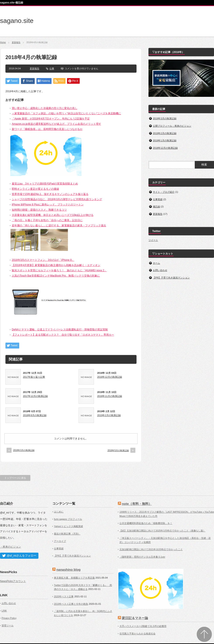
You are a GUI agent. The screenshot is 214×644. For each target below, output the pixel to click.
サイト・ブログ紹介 (164, 192)
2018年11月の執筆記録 (110, 396)
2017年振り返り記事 (34, 377)
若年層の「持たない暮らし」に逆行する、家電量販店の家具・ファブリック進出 (59, 225)
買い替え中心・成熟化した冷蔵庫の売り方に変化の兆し (45, 108)
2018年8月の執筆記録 (35, 415)
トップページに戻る (15, 478)
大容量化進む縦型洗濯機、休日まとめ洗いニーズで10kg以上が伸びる (53, 215)
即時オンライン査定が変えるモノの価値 (35, 189)
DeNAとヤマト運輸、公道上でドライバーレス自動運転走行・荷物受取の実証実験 (60, 330)
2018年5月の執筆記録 (118, 450)
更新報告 (16, 42)
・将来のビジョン (10, 547)
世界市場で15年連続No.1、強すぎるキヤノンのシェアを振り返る (50, 194)
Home (3, 42)
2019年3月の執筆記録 (165, 118)
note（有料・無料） (137, 504)
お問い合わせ (160, 270)
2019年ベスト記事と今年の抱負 (71, 604)
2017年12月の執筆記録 (35, 396)
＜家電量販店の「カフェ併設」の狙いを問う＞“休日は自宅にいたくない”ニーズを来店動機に (66, 113)
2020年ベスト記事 (64, 596)
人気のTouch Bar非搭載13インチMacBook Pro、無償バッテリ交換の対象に (56, 276)
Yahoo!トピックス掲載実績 (68, 526)
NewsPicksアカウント (13, 581)
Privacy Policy (9, 618)
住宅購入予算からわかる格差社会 (137, 634)
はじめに (59, 512)
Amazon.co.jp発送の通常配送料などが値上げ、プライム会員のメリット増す (56, 124)
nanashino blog (68, 570)
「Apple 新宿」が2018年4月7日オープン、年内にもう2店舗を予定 (51, 119)
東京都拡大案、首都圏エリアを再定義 (74, 578)
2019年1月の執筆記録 (165, 140)
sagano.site (17, 21)
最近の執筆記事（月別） (67, 534)
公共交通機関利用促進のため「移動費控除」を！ (146, 523)
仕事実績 (158, 199)
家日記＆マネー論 (135, 618)
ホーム (156, 263)
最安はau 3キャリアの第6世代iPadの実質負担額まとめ (45, 184)
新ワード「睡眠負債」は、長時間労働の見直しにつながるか (47, 129)
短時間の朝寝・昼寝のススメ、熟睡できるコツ (39, 210)
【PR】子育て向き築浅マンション (171, 278)
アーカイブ (60, 541)
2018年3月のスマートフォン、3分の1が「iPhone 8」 (43, 260)
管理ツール (8, 625)
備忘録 (156, 207)
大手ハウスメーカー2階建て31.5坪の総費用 (143, 626)
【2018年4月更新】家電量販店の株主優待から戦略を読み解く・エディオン (56, 265)
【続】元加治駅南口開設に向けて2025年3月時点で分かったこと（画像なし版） (162, 531)
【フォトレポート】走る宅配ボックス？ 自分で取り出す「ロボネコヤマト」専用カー (63, 335)
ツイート (153, 240)
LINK (4, 611)
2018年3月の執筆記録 (24, 450)
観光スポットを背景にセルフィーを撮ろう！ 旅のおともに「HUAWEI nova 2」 (59, 270)
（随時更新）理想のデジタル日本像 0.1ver (142, 557)
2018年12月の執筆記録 (110, 377)
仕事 (52, 68)
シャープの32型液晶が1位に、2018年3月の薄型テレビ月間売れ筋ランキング (57, 199)
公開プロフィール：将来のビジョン (172, 126)
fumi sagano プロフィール (68, 519)
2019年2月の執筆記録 (109, 415)
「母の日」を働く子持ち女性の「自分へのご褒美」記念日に (47, 220)
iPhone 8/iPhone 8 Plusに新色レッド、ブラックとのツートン (48, 205)
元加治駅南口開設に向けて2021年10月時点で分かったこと (151, 549)
